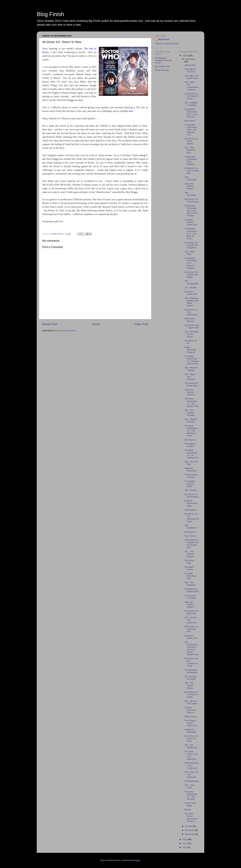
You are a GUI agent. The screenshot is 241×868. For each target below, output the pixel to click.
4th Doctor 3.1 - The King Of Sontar (192, 96)
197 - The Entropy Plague (189, 554)
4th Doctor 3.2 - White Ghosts (192, 141)
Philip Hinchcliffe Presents (190, 350)
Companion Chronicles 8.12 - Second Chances (191, 263)
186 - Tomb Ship (190, 253)
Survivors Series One (191, 293)
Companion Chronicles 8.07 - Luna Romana (191, 113)
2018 (185, 847)
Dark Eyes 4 (190, 532)
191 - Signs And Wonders (190, 377)
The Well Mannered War (190, 576)
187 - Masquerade (191, 282)
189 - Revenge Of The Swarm (191, 334)
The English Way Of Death (190, 484)
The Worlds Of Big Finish (191, 612)
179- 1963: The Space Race (191, 77)
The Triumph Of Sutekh (190, 678)
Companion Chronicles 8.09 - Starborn (191, 160)
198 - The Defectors (190, 584)
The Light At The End (190, 70)
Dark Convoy (190, 717)
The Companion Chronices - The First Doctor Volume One (191, 648)
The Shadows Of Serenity (191, 671)
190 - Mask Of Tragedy (191, 369)
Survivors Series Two (191, 637)
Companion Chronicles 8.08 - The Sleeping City (191, 130)
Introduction (190, 65)
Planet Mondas (162, 70)
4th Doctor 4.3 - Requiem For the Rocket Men (192, 544)
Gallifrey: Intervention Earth (191, 503)
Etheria (188, 810)
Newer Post (50, 324)
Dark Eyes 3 (190, 440)
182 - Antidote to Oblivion (191, 104)
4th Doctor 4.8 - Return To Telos (192, 738)
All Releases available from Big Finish (163, 60)
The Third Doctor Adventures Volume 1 (191, 817)
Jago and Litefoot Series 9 (189, 604)
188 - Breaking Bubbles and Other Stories (191, 302)
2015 (185, 56)
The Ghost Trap (189, 562)
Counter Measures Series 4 (190, 710)
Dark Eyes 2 (190, 121)
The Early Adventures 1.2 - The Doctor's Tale (192, 402)
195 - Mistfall (190, 490)
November (190, 830)
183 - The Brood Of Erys (190, 150)
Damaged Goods (189, 568)
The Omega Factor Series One (191, 723)
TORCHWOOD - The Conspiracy (191, 765)
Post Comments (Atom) (66, 331)
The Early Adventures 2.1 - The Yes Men (191, 795)
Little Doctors (191, 510)
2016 (185, 839)
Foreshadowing (192, 781)
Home (96, 324)
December (190, 834)
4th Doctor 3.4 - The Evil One (192, 200)
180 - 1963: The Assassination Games (191, 86)
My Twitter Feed (162, 66)
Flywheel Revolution (191, 470)
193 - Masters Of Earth (191, 420)
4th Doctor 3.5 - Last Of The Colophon (192, 245)
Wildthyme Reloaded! (190, 731)
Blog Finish (50, 14)
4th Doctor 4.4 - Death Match (192, 590)
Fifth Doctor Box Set (190, 320)
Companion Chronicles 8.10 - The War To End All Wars (191, 211)
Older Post (141, 324)
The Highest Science (190, 445)
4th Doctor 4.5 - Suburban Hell (192, 629)
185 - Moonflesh (190, 194)
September (190, 59)
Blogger (137, 860)
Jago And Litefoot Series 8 (189, 392)
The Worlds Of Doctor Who (191, 384)
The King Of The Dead (190, 597)
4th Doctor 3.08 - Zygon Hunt (192, 326)
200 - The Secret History (189, 685)
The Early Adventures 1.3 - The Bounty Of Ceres (191, 431)
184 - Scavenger (191, 178)
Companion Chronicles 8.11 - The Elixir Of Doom (191, 234)
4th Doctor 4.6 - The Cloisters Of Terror (192, 662)
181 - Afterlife (191, 288)
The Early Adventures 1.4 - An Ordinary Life (192, 454)
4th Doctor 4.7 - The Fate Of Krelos (192, 694)
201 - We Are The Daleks (191, 702)
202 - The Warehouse (191, 746)
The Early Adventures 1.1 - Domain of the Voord (192, 360)
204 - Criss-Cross (190, 786)
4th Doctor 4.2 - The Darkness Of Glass (192, 518)
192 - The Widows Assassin (190, 413)
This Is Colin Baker (190, 804)
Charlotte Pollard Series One (191, 222)
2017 (185, 843)
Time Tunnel (190, 536)
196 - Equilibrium (191, 527)
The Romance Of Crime (191, 476)
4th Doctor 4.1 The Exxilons (192, 496)
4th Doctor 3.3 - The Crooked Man (192, 171)
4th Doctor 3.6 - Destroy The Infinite (192, 275)
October (189, 826)
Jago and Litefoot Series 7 (189, 186)
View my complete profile (167, 43)
